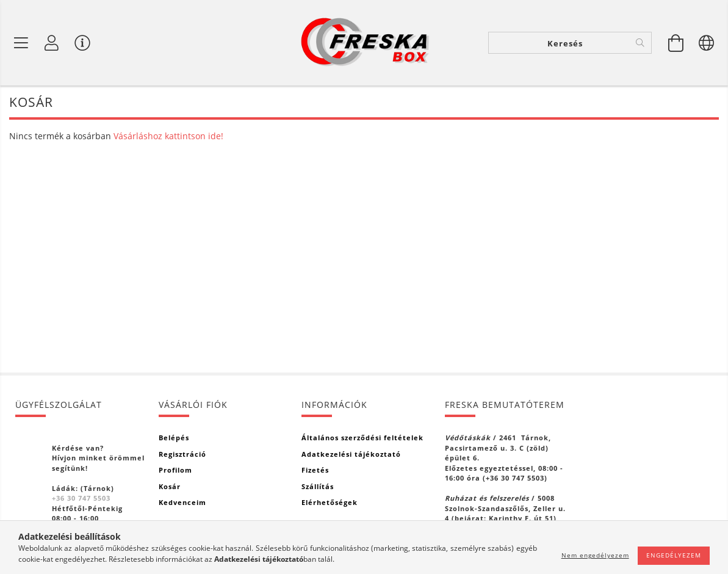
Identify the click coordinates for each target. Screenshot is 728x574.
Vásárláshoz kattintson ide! (168, 136)
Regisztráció (182, 454)
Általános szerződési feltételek (362, 438)
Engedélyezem (674, 555)
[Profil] (52, 43)
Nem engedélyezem (595, 555)
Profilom (175, 470)
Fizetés (315, 470)
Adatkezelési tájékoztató (351, 454)
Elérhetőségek (330, 502)
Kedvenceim (182, 502)
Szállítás (318, 486)
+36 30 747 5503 (81, 498)
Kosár (170, 486)
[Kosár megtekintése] (676, 43)
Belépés (174, 438)
